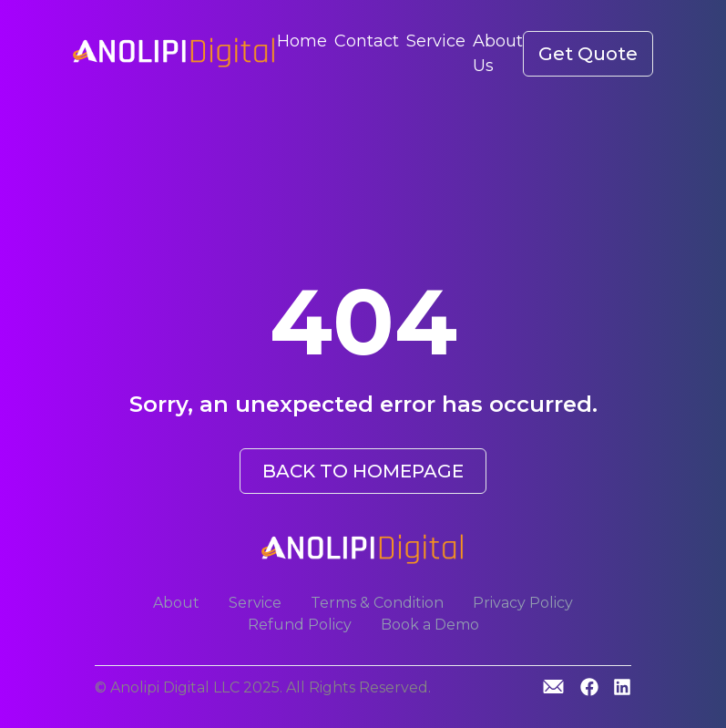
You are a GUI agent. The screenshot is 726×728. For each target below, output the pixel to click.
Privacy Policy (523, 603)
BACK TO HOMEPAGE (363, 471)
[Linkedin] (622, 688)
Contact (367, 41)
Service (436, 41)
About (176, 603)
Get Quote (588, 54)
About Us (498, 53)
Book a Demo (430, 625)
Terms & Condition (377, 603)
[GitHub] (553, 687)
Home (302, 41)
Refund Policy (300, 625)
